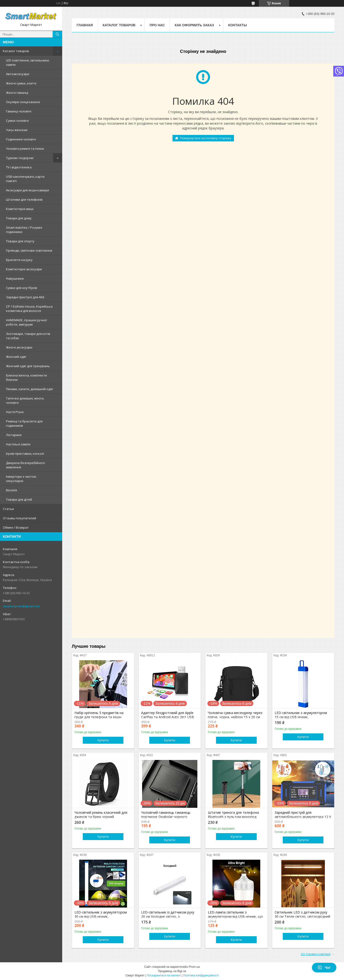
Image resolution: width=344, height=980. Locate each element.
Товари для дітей (19, 499)
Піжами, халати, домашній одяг (30, 389)
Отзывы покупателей (19, 518)
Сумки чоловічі (17, 121)
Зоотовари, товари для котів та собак (28, 336)
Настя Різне (15, 412)
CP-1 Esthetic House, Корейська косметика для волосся (29, 309)
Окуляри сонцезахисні (23, 102)
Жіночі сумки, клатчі (21, 83)
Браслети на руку (19, 260)
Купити (103, 740)
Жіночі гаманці (17, 93)
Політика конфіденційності (201, 975)
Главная (85, 25)
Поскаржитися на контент (164, 975)
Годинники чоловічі (21, 139)
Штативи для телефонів (24, 199)
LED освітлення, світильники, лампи (28, 62)
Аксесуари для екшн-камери (28, 190)
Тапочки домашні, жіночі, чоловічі (25, 400)
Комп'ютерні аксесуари (24, 269)
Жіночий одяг (16, 357)
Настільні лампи (18, 444)
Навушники (15, 278)
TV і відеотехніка (19, 167)
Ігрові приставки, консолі (25, 454)
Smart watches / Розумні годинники (24, 230)
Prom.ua (194, 967)
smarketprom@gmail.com (21, 606)
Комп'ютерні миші (20, 209)
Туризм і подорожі (20, 158)
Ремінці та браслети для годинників (24, 423)
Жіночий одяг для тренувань (28, 366)
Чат (324, 968)
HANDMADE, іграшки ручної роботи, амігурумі (26, 322)
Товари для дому (19, 218)
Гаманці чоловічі (19, 111)
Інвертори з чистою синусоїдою (21, 479)
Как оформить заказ (194, 25)
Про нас (157, 25)
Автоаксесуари (18, 74)
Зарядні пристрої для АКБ (25, 297)
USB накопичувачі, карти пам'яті (25, 179)
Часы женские (17, 130)
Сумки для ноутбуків (22, 288)
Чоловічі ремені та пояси (25, 149)
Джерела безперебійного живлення (25, 465)
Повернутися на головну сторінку (206, 138)
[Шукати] (57, 34)
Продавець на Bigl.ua (172, 971)
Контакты (238, 25)
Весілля (11, 490)
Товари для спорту (20, 241)
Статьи (8, 509)
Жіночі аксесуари (19, 347)
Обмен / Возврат (16, 527)
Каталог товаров (16, 51)
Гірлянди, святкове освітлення (29, 250)
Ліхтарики (14, 435)
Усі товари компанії (316, 954)
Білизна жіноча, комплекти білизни (26, 377)
